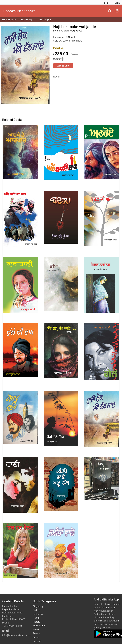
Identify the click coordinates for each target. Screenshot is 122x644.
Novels (36, 629)
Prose (36, 637)
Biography (38, 606)
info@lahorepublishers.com (17, 635)
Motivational (39, 626)
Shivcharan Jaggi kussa (70, 31)
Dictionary (38, 614)
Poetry (36, 633)
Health (36, 618)
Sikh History (27, 20)
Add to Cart (63, 66)
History (36, 622)
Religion (37, 641)
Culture (37, 610)
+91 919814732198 (12, 626)
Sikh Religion (45, 20)
